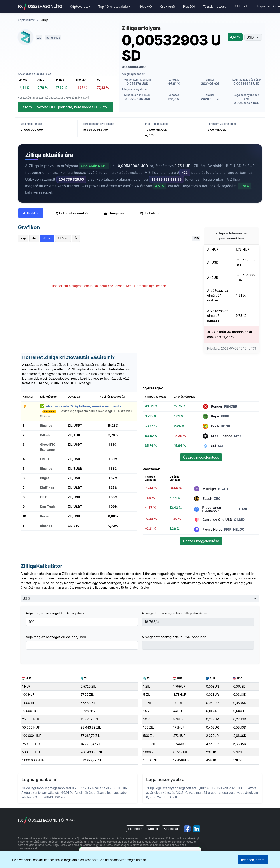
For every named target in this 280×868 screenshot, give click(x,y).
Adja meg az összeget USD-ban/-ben (55, 613)
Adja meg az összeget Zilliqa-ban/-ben (56, 637)
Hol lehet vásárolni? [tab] (72, 213)
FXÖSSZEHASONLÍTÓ (40, 7)
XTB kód (241, 6)
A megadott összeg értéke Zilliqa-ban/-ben (175, 613)
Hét (34, 238)
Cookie (153, 829)
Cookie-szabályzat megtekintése (122, 860)
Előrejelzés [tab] (114, 213)
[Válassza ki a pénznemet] (253, 37)
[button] (115, 6)
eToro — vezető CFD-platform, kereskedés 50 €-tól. (66, 107)
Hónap (47, 238)
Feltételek (135, 829)
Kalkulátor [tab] (150, 213)
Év (76, 238)
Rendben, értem (253, 860)
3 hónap (63, 238)
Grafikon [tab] (31, 213)
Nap (23, 238)
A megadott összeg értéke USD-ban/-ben (174, 637)
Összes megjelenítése (201, 457)
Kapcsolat (171, 829)
